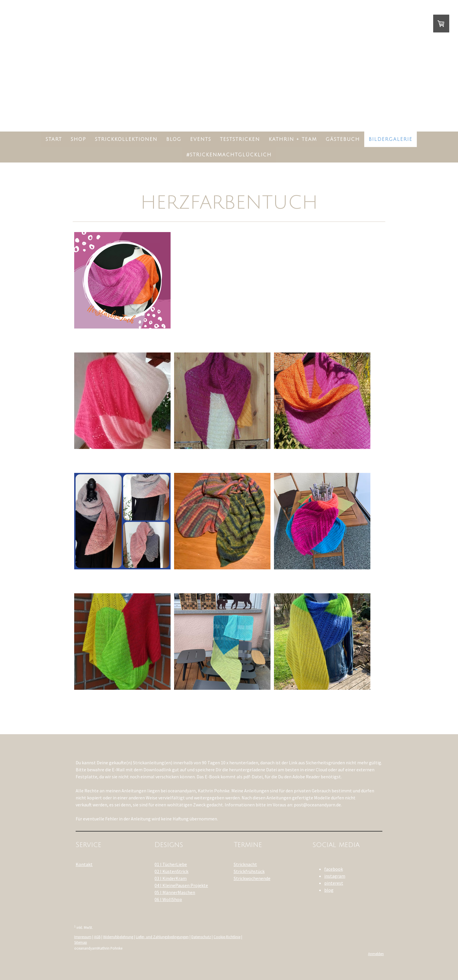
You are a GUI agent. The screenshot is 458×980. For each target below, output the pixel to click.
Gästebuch (343, 139)
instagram (335, 876)
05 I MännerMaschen (175, 892)
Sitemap (81, 942)
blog (329, 890)
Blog (174, 139)
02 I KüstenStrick (171, 871)
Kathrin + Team (293, 139)
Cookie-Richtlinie (227, 937)
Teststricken (240, 139)
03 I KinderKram (171, 878)
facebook (334, 869)
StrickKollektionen (126, 139)
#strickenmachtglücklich (229, 155)
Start (54, 139)
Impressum (83, 937)
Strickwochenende (252, 878)
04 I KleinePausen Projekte (181, 885)
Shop (78, 139)
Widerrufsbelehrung (118, 937)
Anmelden (376, 954)
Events (201, 139)
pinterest (334, 883)
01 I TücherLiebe (171, 864)
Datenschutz (201, 937)
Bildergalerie (391, 139)
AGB (97, 937)
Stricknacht (245, 864)
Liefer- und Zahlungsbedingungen (162, 937)
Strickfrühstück (249, 871)
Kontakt (84, 864)
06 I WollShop (168, 899)
